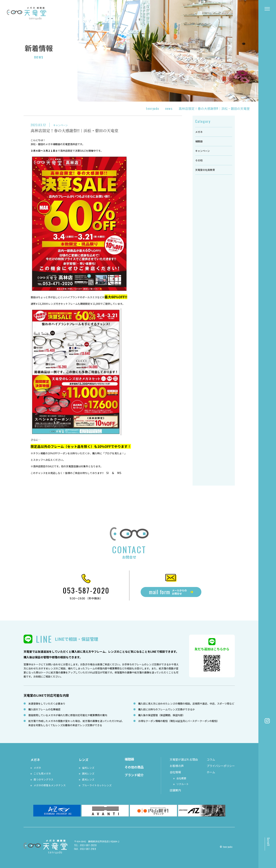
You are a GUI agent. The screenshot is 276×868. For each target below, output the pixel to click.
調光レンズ (88, 773)
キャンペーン (60, 125)
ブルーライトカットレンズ (97, 785)
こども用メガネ (42, 773)
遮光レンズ (88, 779)
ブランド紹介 (134, 775)
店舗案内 (175, 790)
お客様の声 (177, 766)
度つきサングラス (43, 779)
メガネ (199, 132)
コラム (211, 759)
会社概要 (181, 778)
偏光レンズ (88, 768)
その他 (199, 160)
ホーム (211, 772)
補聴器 (199, 141)
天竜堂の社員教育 (205, 170)
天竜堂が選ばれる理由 (184, 759)
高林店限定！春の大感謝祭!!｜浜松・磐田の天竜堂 (74, 130)
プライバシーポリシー (221, 766)
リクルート (183, 784)
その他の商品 (134, 767)
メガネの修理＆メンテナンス (50, 785)
